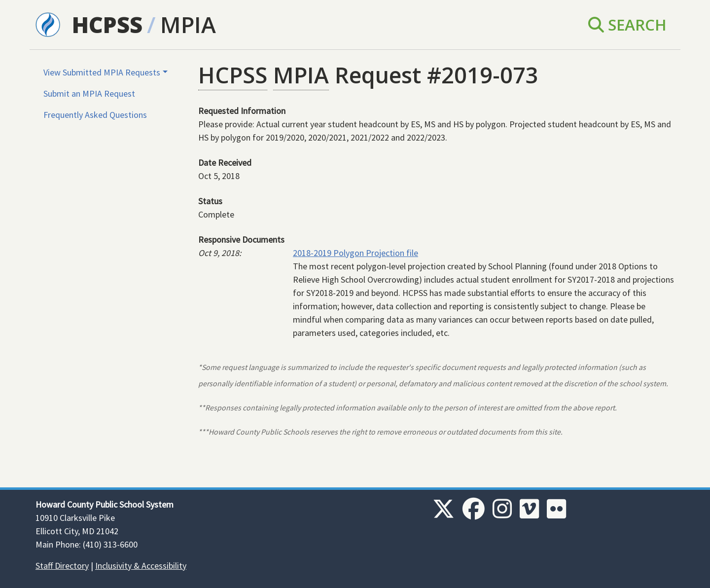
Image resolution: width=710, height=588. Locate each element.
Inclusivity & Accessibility (141, 566)
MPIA (188, 24)
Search (627, 24)
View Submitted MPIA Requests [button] (102, 72)
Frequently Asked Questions (95, 115)
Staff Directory (62, 566)
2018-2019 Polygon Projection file (355, 253)
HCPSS (107, 24)
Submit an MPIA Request (89, 93)
